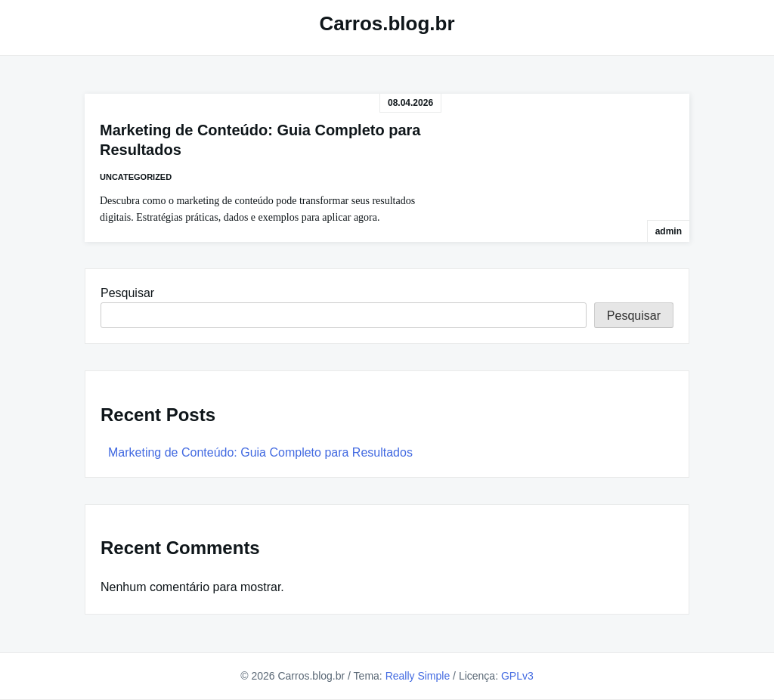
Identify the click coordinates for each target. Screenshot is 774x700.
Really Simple (418, 676)
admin (669, 231)
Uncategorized (136, 177)
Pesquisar (127, 293)
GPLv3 (517, 676)
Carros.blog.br (387, 23)
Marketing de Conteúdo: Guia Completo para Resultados (260, 452)
